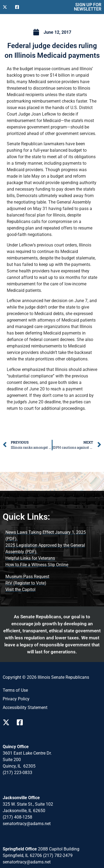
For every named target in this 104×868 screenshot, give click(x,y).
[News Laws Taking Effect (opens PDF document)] (52, 536)
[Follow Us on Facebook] (19, 7)
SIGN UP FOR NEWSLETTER (88, 7)
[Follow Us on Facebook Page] (22, 722)
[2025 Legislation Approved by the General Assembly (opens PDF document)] (52, 549)
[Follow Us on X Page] (8, 722)
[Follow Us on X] (7, 7)
